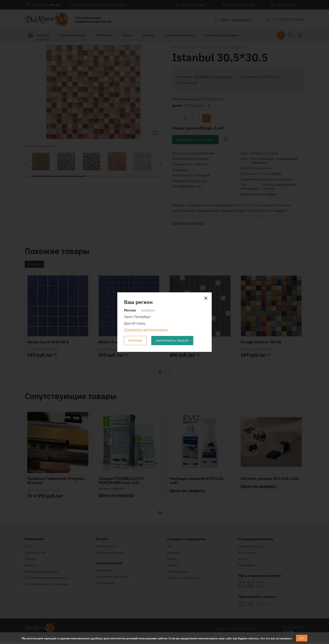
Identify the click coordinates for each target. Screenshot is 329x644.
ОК (302, 638)
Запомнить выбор (175, 341)
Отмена (136, 341)
